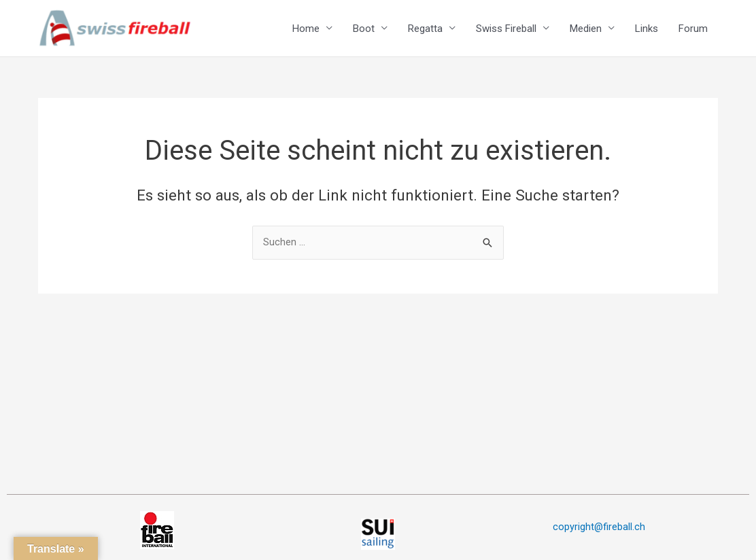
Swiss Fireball (506, 31)
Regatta (425, 31)
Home (306, 31)
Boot (364, 31)
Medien (586, 31)
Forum (693, 31)
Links (647, 31)
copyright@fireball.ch (599, 527)
